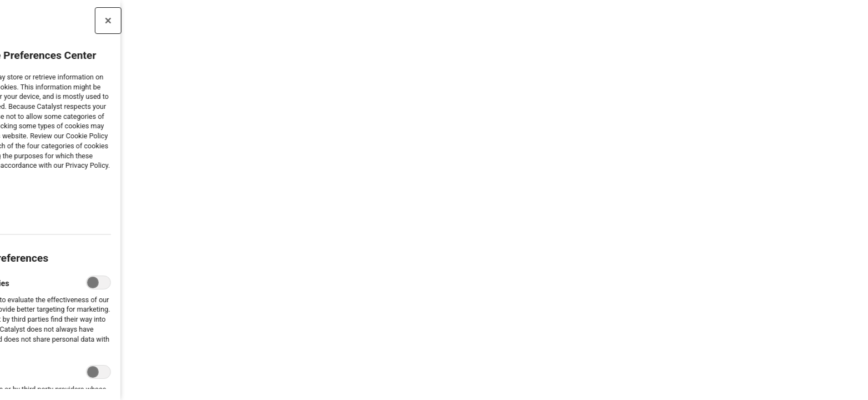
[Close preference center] (63, 21)
